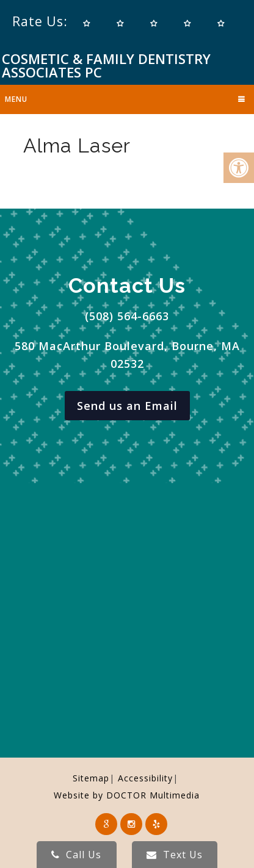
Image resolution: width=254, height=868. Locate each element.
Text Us (175, 855)
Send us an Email (127, 406)
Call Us (76, 855)
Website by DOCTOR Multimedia (127, 795)
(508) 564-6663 (127, 316)
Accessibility (145, 778)
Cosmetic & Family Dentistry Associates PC (106, 65)
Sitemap (91, 778)
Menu (16, 99)
